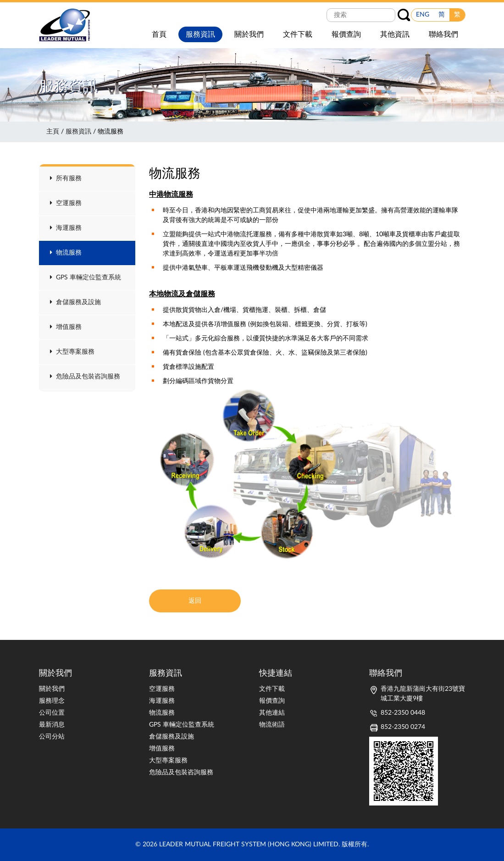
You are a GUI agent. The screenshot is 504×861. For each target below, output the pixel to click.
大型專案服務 (72, 352)
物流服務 (66, 253)
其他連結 (272, 713)
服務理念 (52, 701)
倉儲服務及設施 (75, 302)
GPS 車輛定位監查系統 (86, 278)
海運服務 (66, 228)
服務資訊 (78, 132)
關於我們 (52, 689)
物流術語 (272, 725)
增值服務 (66, 327)
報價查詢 (272, 701)
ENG (423, 15)
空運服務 (66, 203)
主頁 (53, 132)
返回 (195, 601)
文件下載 (272, 689)
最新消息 (52, 725)
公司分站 (52, 737)
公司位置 (52, 713)
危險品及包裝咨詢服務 (85, 377)
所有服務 (66, 178)
